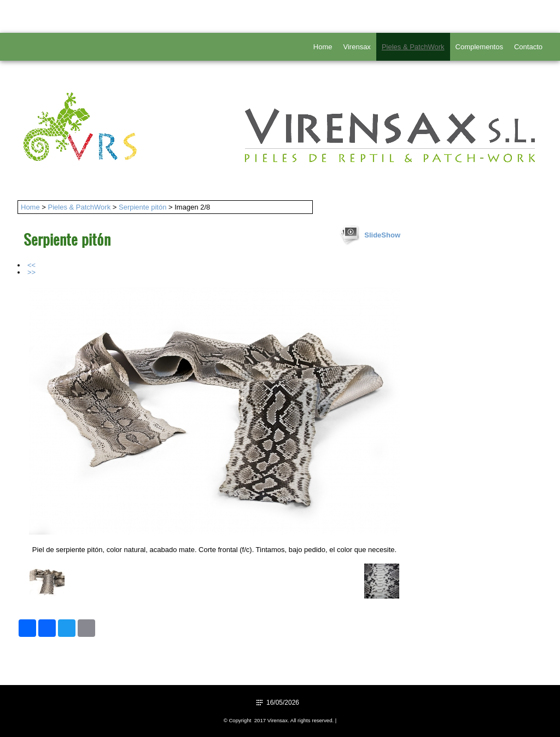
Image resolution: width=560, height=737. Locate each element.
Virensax (357, 47)
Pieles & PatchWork (413, 47)
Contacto (528, 47)
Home (323, 47)
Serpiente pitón (142, 207)
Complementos (479, 47)
